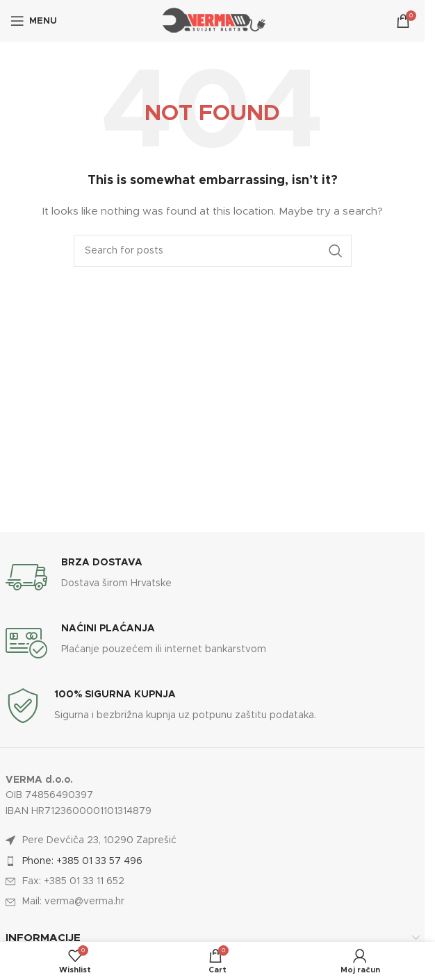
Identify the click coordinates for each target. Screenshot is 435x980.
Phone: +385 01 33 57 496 (82, 861)
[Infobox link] (213, 577)
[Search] (213, 251)
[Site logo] (213, 21)
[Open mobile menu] (34, 21)
